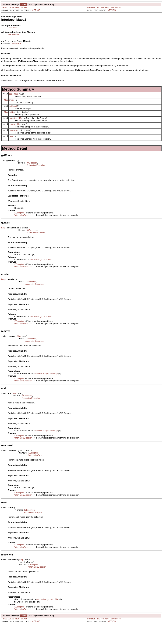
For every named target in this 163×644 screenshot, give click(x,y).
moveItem (13, 122)
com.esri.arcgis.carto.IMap (41, 268)
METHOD (36, 10)
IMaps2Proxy (13, 34)
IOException (32, 169)
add (11, 95)
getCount (13, 108)
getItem (12, 115)
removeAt (13, 135)
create (12, 102)
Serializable (13, 28)
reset (11, 141)
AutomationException (36, 171)
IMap (16, 95)
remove (12, 128)
